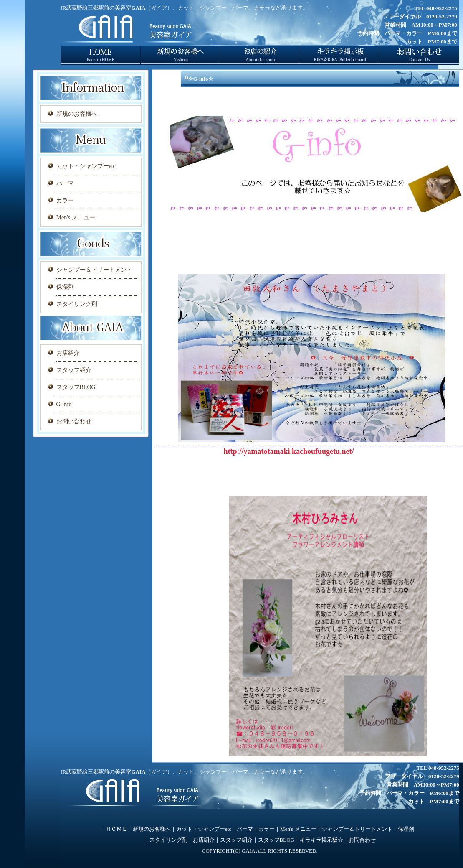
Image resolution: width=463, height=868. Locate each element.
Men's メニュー (76, 218)
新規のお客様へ (77, 114)
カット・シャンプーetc (86, 166)
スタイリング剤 (77, 304)
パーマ (65, 183)
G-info (64, 404)
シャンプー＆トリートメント (94, 270)
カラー (65, 200)
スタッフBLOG (76, 387)
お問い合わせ (74, 421)
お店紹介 (68, 353)
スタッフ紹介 (74, 370)
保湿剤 (65, 287)
